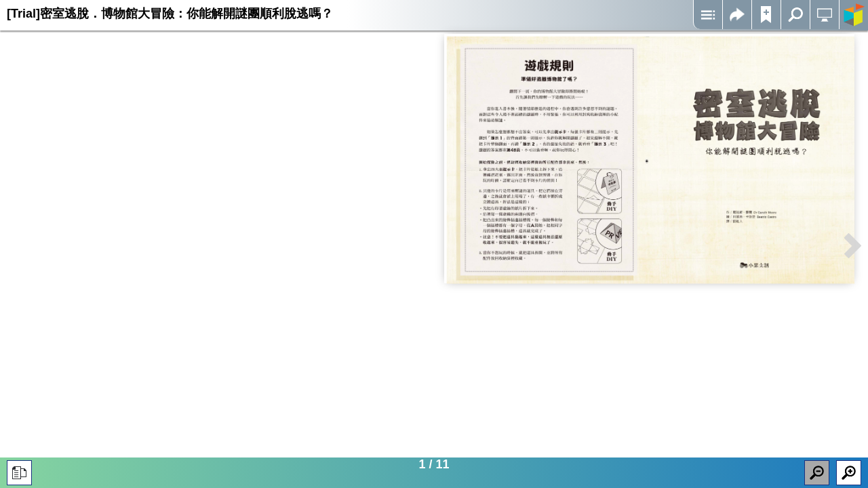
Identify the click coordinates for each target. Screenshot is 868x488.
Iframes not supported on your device (649, 159)
